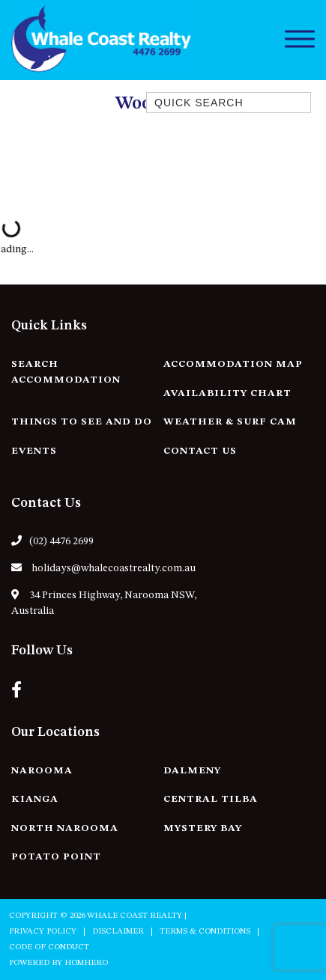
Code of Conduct (49, 947)
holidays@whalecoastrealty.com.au (103, 568)
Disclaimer (118, 932)
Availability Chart (227, 393)
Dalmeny (192, 771)
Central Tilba (211, 799)
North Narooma (65, 828)
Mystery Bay (203, 828)
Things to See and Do (82, 422)
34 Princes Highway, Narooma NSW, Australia (104, 603)
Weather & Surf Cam (230, 422)
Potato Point (56, 857)
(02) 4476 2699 (52, 541)
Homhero (86, 963)
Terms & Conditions (205, 932)
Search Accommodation (66, 372)
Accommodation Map (233, 364)
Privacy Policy (43, 932)
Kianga (35, 799)
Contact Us (200, 451)
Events (34, 451)
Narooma (42, 771)
